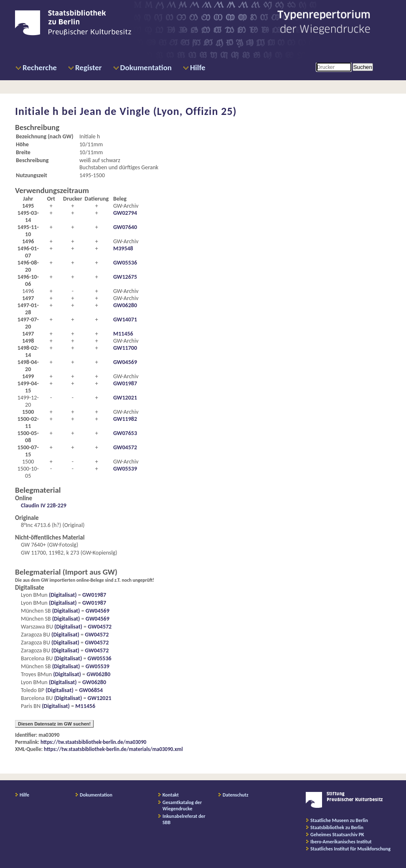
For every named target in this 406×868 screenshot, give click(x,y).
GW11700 (125, 348)
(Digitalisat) (62, 595)
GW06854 (91, 690)
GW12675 (125, 277)
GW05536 (125, 263)
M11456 (123, 334)
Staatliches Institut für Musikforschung (350, 849)
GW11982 (125, 419)
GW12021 (125, 398)
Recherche (40, 67)
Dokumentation (146, 67)
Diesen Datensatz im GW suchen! (54, 724)
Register (89, 67)
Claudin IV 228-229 (44, 505)
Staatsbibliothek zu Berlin (337, 827)
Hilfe (198, 67)
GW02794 (125, 213)
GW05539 (125, 469)
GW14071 (125, 319)
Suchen (363, 67)
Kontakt (171, 795)
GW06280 (125, 305)
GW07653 (125, 433)
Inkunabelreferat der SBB (184, 819)
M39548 (123, 248)
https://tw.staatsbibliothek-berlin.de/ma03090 (93, 742)
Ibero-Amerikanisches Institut (341, 842)
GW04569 (125, 362)
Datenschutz (236, 795)
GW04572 (125, 447)
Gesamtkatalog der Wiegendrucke (182, 806)
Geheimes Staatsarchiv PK (337, 835)
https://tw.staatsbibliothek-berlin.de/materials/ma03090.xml (113, 749)
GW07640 (125, 227)
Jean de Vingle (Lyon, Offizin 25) (158, 111)
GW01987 (125, 383)
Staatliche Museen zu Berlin (339, 820)
